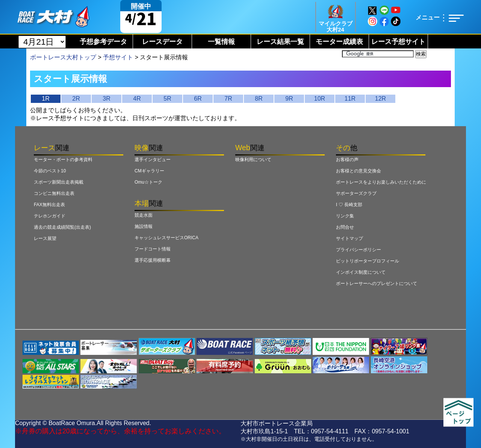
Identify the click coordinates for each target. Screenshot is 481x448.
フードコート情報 (153, 249)
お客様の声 (347, 160)
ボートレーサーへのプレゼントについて (377, 284)
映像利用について (253, 160)
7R (228, 99)
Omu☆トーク (148, 182)
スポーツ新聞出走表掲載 (59, 182)
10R (320, 99)
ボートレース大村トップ (63, 57)
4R (137, 99)
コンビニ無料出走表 (54, 193)
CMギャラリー (149, 171)
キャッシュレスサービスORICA (166, 238)
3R (106, 99)
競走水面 (144, 215)
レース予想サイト (398, 42)
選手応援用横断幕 (153, 260)
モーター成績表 (339, 42)
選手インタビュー (153, 160)
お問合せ (345, 227)
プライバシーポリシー (358, 250)
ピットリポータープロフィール (368, 261)
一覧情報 (221, 42)
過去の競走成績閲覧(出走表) (62, 227)
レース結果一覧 (280, 42)
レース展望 (45, 238)
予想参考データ (103, 42)
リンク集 (345, 216)
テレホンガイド (50, 216)
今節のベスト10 (50, 171)
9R (289, 99)
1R (45, 99)
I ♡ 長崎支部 (349, 205)
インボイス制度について (361, 272)
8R (259, 99)
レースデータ (162, 42)
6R (198, 99)
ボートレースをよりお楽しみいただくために (381, 182)
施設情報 (144, 226)
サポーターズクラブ (356, 193)
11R (350, 99)
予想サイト (118, 57)
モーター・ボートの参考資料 (63, 160)
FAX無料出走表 (49, 205)
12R (380, 99)
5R (167, 99)
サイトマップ (349, 238)
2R (76, 99)
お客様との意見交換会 (358, 171)
